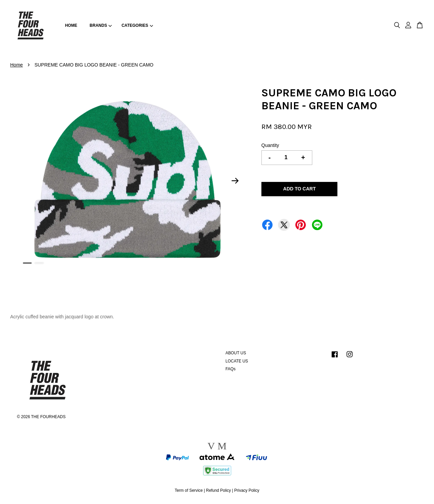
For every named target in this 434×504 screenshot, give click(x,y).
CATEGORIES (137, 25)
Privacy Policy (247, 490)
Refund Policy (219, 490)
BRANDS (101, 25)
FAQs (231, 369)
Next (235, 181)
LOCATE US (237, 361)
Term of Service (189, 490)
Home (16, 65)
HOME (71, 25)
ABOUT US (236, 353)
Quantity (270, 145)
